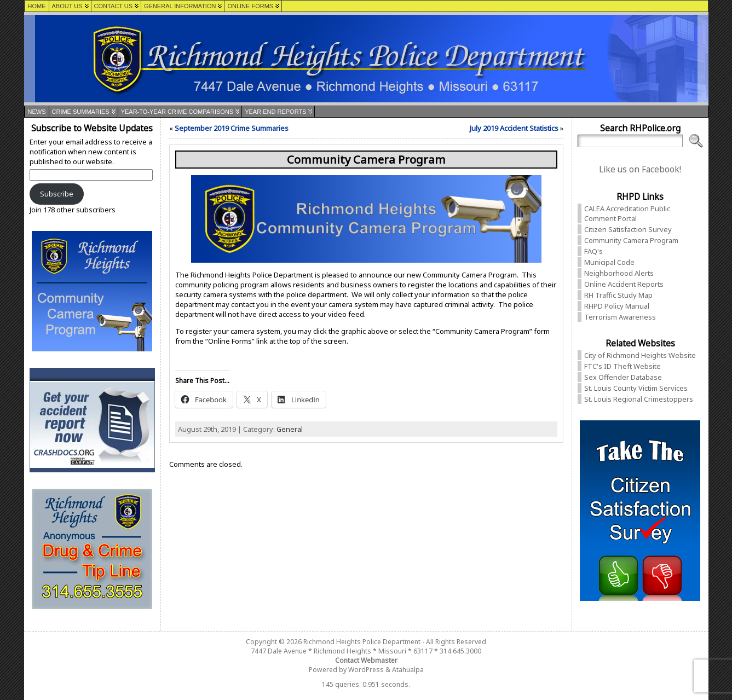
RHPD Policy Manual (617, 306)
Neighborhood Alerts (619, 273)
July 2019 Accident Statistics (514, 128)
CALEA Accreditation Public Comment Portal (627, 213)
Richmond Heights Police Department (362, 642)
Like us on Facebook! (640, 169)
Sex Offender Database (623, 377)
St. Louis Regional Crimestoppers (639, 399)
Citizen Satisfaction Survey (628, 229)
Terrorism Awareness (620, 317)
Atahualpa (408, 670)
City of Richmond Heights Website (640, 355)
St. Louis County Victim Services (636, 388)
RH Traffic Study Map (618, 295)
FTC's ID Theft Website (623, 366)
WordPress (366, 670)
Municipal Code (609, 262)
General (290, 429)
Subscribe (57, 194)
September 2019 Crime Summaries (232, 128)
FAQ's (593, 251)
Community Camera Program (631, 240)
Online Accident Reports (624, 284)
